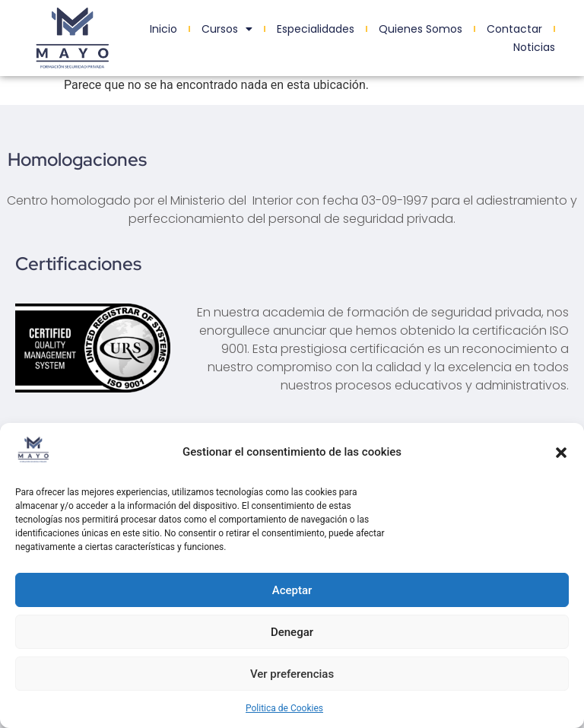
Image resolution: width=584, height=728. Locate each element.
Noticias (534, 47)
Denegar (292, 632)
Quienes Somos (421, 29)
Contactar (514, 29)
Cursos (227, 29)
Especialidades (316, 29)
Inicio (163, 29)
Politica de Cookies (284, 708)
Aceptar (292, 590)
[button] (561, 453)
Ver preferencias (292, 674)
